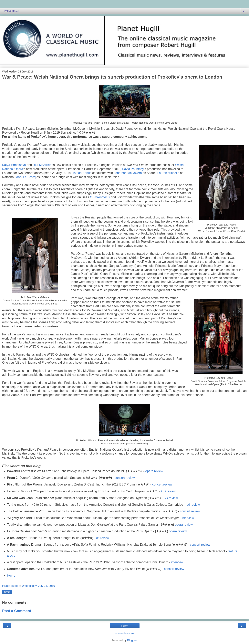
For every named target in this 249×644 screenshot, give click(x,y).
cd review (193, 505)
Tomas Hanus (82, 173)
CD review (168, 491)
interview (188, 518)
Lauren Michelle (168, 173)
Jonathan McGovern (128, 173)
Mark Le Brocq (26, 177)
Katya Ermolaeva (14, 165)
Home (11, 576)
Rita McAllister (43, 165)
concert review (125, 478)
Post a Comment (17, 611)
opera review (154, 471)
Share (7, 592)
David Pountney (133, 169)
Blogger (132, 640)
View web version (125, 633)
